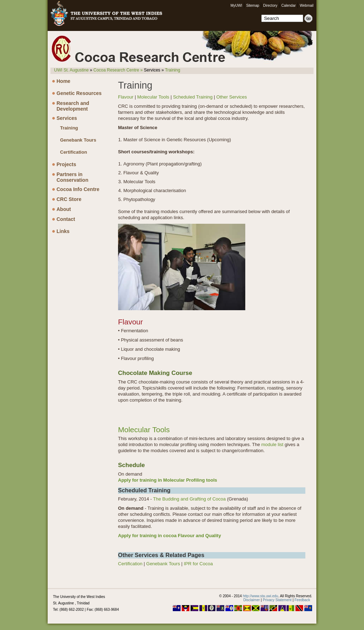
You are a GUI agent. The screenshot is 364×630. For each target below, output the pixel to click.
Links (63, 231)
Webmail (307, 6)
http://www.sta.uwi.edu (261, 596)
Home (63, 81)
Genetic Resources (79, 93)
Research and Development (73, 105)
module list (272, 444)
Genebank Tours (78, 140)
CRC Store (69, 199)
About (64, 209)
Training (173, 70)
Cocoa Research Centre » (118, 70)
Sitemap (253, 6)
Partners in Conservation (72, 176)
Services (67, 118)
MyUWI (236, 6)
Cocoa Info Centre (78, 189)
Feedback (303, 600)
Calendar (288, 6)
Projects (66, 164)
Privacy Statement (277, 600)
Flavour (126, 97)
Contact (66, 219)
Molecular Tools (153, 97)
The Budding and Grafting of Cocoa (190, 499)
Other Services (232, 97)
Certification (74, 152)
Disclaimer (251, 600)
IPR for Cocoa (198, 564)
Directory (270, 6)
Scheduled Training (193, 97)
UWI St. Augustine (71, 70)
